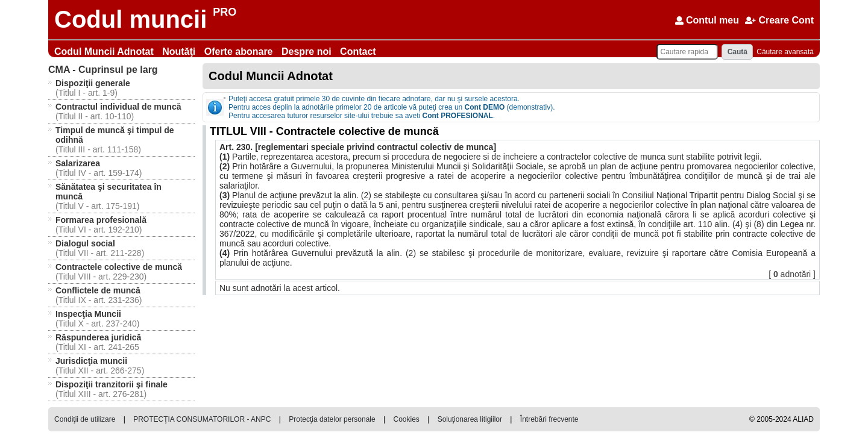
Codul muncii (131, 19)
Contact (358, 52)
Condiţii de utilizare (85, 419)
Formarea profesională (101, 220)
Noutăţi (180, 52)
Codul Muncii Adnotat (105, 52)
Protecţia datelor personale (332, 419)
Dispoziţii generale (93, 83)
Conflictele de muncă (98, 290)
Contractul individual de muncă (118, 107)
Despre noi (308, 52)
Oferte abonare (240, 52)
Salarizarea (78, 163)
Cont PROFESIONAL (458, 116)
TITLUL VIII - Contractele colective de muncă (324, 131)
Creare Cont (779, 20)
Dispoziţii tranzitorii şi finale (112, 384)
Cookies (406, 419)
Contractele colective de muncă (119, 267)
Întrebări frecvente (549, 419)
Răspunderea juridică (98, 337)
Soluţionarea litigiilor (470, 419)
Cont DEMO (485, 107)
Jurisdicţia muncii (91, 361)
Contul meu (707, 20)
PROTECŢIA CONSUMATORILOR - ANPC (202, 419)
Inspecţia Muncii (88, 314)
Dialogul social (85, 243)
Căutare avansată (785, 52)
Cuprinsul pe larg (103, 70)
